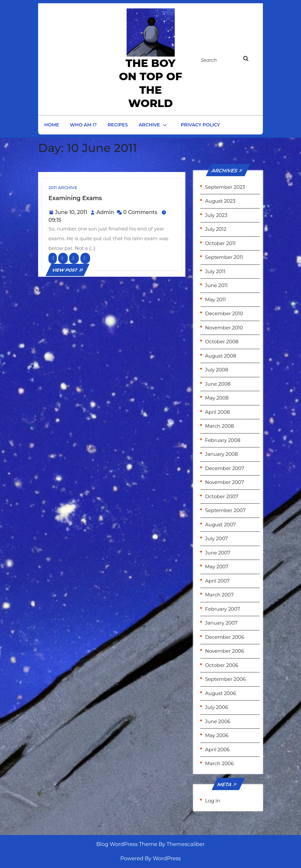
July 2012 (216, 229)
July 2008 (217, 370)
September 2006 (225, 679)
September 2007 (225, 510)
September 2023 (225, 187)
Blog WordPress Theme (127, 844)
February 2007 (223, 609)
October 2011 (220, 243)
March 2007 (219, 595)
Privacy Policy (201, 125)
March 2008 (219, 426)
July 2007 (217, 538)
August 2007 (220, 525)
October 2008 (222, 342)
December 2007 (225, 468)
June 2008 (218, 384)
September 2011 (224, 257)
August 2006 (221, 693)
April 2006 (217, 750)
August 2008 (221, 356)
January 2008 (221, 454)
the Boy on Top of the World (150, 83)
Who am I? (83, 125)
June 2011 (216, 285)
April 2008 (218, 412)
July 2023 (216, 215)
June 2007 (218, 553)
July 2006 (217, 707)
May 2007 (217, 567)
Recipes (118, 125)
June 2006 (218, 721)
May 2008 (217, 398)
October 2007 (222, 496)
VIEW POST (67, 270)
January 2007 (221, 623)
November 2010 (224, 328)
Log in (213, 801)
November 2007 (225, 482)
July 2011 (215, 271)
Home (52, 125)
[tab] (250, 60)
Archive (149, 125)
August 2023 (220, 201)
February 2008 (223, 440)
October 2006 (222, 665)
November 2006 (225, 651)
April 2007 (217, 581)
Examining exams (75, 198)
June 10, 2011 (71, 212)
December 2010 (224, 313)
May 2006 (217, 735)
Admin (105, 212)
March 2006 (219, 763)
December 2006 (225, 637)
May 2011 (215, 300)
